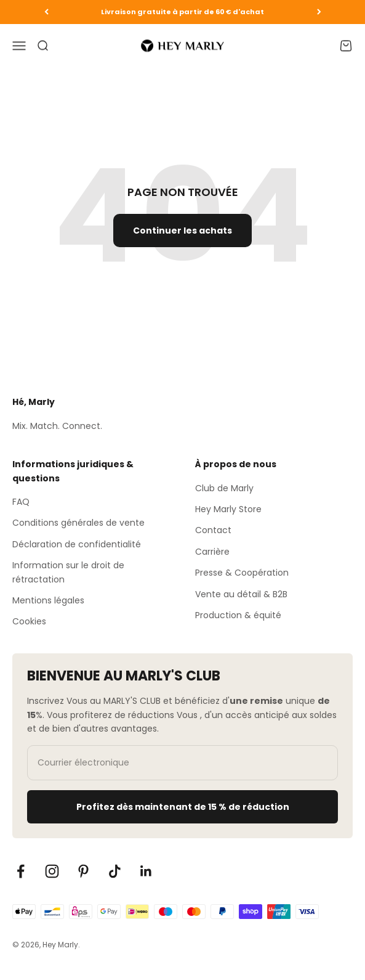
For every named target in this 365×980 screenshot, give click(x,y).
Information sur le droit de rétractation (68, 572)
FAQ (21, 502)
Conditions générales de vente (78, 523)
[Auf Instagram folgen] (52, 871)
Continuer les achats (182, 231)
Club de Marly (224, 488)
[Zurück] (46, 12)
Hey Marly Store (228, 509)
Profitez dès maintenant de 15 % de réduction (183, 807)
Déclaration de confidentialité (77, 544)
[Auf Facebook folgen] (21, 871)
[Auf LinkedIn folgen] (146, 871)
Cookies (29, 621)
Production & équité (238, 615)
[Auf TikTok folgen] (115, 871)
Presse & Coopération (242, 573)
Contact (213, 530)
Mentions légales (48, 600)
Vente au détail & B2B (241, 594)
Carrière (212, 552)
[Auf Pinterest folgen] (83, 871)
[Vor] (319, 12)
